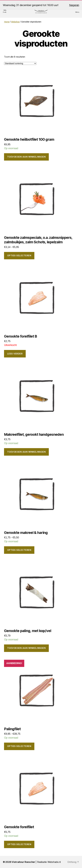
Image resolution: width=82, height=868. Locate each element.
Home (7, 22)
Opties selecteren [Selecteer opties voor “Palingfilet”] (19, 746)
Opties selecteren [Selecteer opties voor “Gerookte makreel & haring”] (19, 550)
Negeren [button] (74, 5)
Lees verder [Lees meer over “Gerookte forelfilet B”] (15, 354)
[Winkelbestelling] (20, 63)
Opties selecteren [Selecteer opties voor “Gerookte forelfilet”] (19, 844)
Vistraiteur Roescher (24, 862)
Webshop (15, 22)
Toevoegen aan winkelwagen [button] (26, 157)
